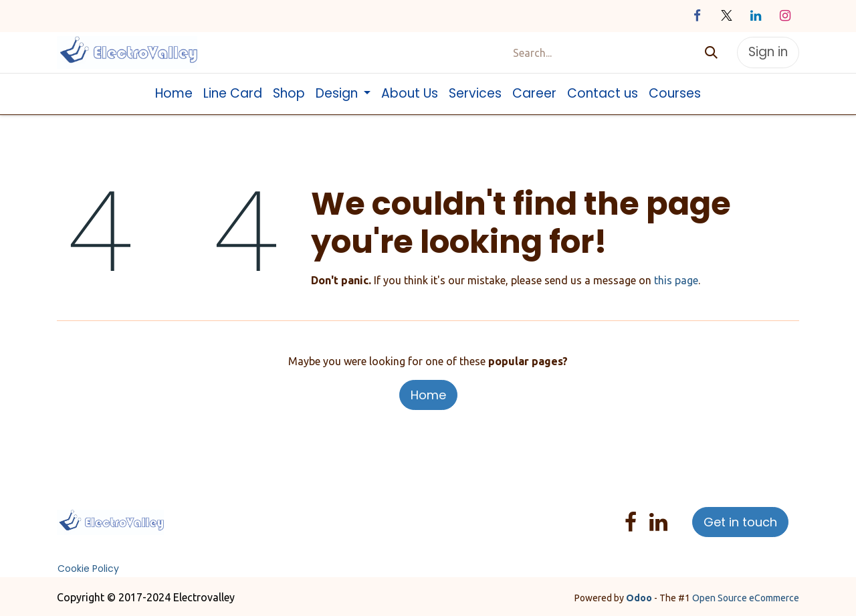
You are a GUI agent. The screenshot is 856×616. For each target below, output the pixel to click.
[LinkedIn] (756, 16)
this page (676, 280)
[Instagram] (785, 16)
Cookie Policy (88, 569)
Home (428, 395)
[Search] (711, 53)
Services (339, 514)
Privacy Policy (395, 514)
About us (248, 514)
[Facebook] (697, 16)
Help (444, 514)
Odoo (640, 598)
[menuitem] (174, 94)
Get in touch (740, 522)
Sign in (768, 52)
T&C (305, 530)
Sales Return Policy (242, 530)
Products (295, 514)
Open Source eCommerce (746, 598)
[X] (726, 16)
